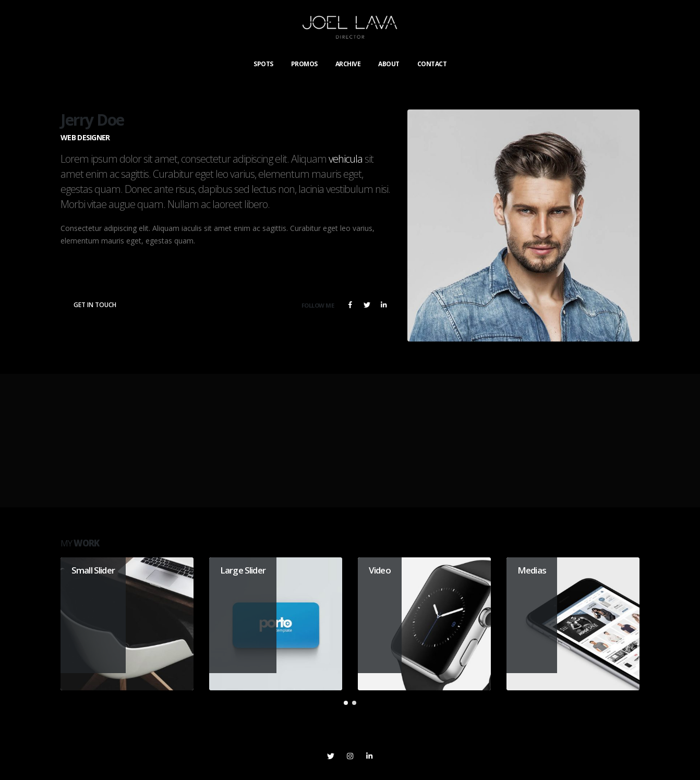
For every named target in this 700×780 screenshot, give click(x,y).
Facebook (350, 304)
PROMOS (304, 64)
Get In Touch (95, 305)
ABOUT (389, 64)
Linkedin (369, 756)
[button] (346, 703)
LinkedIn (383, 304)
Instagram (350, 756)
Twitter (367, 304)
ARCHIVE (348, 64)
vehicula (346, 159)
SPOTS (263, 64)
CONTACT (432, 64)
